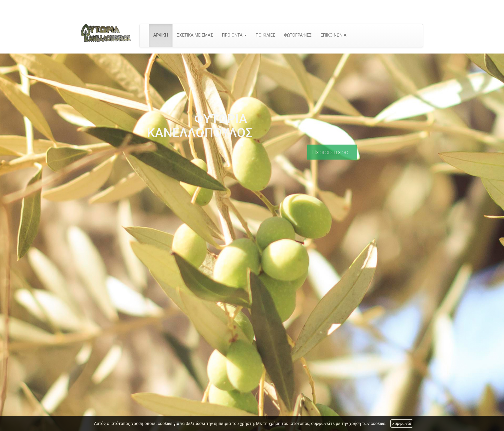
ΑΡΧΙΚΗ (161, 35)
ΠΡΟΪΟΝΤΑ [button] (234, 35)
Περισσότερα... (332, 152)
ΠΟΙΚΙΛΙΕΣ (265, 35)
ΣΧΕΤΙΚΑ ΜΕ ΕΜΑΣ (195, 35)
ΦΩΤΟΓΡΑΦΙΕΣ (298, 35)
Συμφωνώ (402, 424)
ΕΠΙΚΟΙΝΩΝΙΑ (333, 35)
